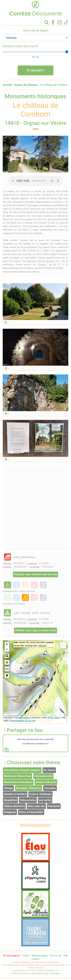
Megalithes (10, 800)
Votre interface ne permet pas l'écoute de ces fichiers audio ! (35, 181)
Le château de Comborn (54, 85)
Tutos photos (28, 800)
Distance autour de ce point (20, 46)
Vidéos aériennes (14, 806)
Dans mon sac (36, 806)
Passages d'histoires (28, 788)
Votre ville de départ (35, 30)
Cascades (50, 788)
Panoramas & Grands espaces (22, 770)
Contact (26, 956)
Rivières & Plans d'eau (17, 776)
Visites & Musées (46, 782)
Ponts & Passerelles (31, 812)
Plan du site (56, 956)
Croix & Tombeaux (41, 794)
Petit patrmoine (43, 776)
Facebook (54, 806)
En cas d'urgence (11, 956)
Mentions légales (40, 956)
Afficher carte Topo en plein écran (35, 630)
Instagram (10, 812)
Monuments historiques (18, 782)
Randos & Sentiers (15, 794)
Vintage (8, 788)
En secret (49, 770)
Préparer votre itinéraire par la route (36, 574)
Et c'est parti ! (36, 70)
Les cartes (45, 800)
